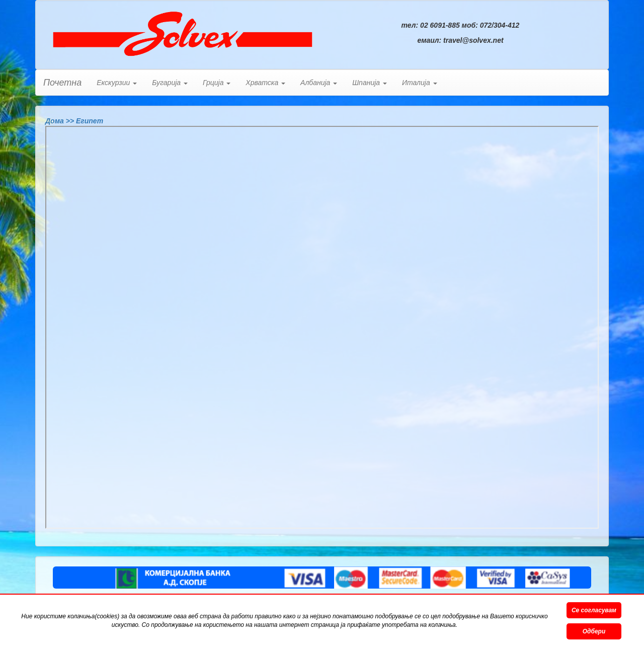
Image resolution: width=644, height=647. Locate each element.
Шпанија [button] (370, 83)
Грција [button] (217, 83)
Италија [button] (420, 83)
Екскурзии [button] (117, 83)
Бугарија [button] (170, 83)
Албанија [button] (319, 83)
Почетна (62, 83)
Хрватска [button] (265, 83)
